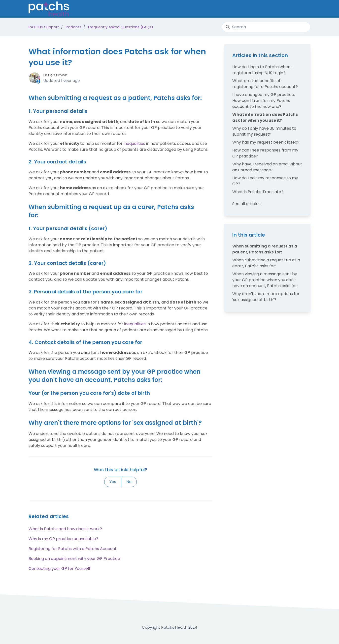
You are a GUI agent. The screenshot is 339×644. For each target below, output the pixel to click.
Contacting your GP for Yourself (59, 568)
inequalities (134, 143)
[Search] (266, 27)
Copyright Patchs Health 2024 (169, 627)
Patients (74, 27)
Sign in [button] (301, 9)
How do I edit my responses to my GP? (265, 181)
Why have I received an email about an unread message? (267, 167)
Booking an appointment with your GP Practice (74, 559)
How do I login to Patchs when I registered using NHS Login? (262, 70)
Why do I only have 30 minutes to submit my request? (264, 131)
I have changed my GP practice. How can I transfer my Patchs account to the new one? (264, 101)
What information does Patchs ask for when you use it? (265, 117)
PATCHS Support (44, 27)
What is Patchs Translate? (258, 192)
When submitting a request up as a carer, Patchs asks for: (266, 263)
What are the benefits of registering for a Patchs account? (265, 84)
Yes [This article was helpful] (113, 482)
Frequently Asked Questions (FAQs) (121, 27)
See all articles (246, 204)
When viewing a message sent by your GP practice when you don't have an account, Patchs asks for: (265, 280)
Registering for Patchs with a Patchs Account (73, 549)
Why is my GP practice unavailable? (63, 539)
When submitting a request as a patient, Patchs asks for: (265, 249)
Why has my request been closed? (266, 142)
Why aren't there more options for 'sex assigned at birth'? (266, 297)
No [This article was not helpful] (129, 482)
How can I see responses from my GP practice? (265, 153)
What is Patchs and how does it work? (65, 529)
